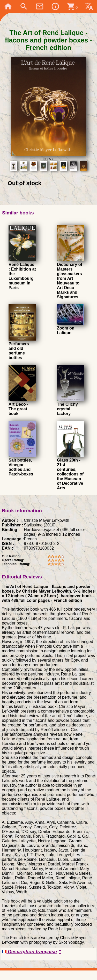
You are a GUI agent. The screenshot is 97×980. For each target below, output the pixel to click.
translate (89, 6)
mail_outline (40, 6)
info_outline (55, 6)
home (8, 6)
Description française (32, 952)
